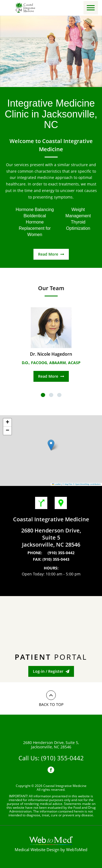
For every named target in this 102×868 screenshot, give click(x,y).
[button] (51, 445)
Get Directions (41, 503)
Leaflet (56, 484)
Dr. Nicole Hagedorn (51, 354)
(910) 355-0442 (61, 553)
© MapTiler (68, 484)
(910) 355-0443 (56, 559)
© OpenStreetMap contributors (87, 484)
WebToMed (77, 850)
